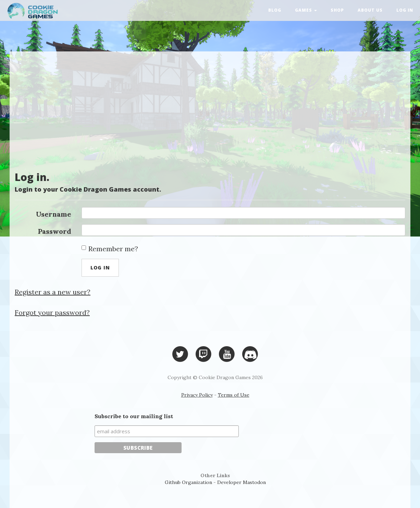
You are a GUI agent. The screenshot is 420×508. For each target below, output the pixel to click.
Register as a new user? (53, 292)
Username (54, 214)
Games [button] (306, 10)
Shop (337, 10)
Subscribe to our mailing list (134, 416)
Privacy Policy (197, 395)
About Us (370, 10)
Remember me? (110, 249)
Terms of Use (234, 395)
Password (55, 231)
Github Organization (188, 482)
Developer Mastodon (242, 482)
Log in (405, 10)
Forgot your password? (52, 312)
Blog (275, 10)
